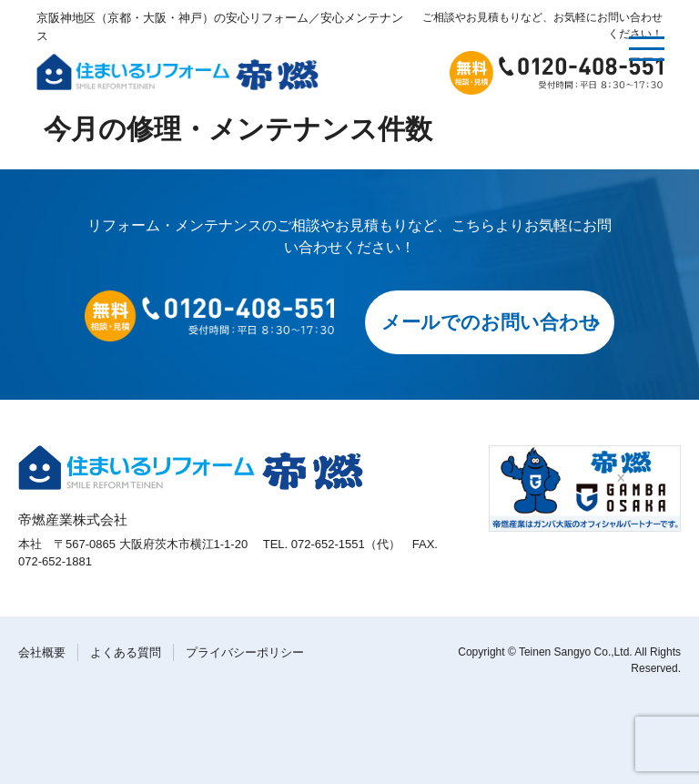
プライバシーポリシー (245, 652)
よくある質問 (126, 652)
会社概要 (42, 652)
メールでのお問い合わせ (490, 322)
